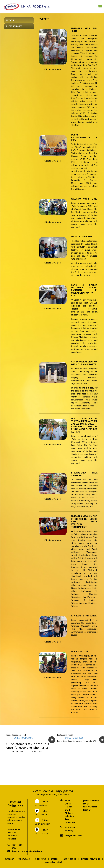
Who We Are (24, 859)
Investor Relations (90, 859)
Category (9, 859)
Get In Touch (70, 859)
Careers (55, 859)
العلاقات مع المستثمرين (53, 862)
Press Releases (14, 26)
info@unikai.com (73, 836)
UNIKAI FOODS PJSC (23, 738)
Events (10, 20)
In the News (40, 859)
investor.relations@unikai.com (27, 851)
